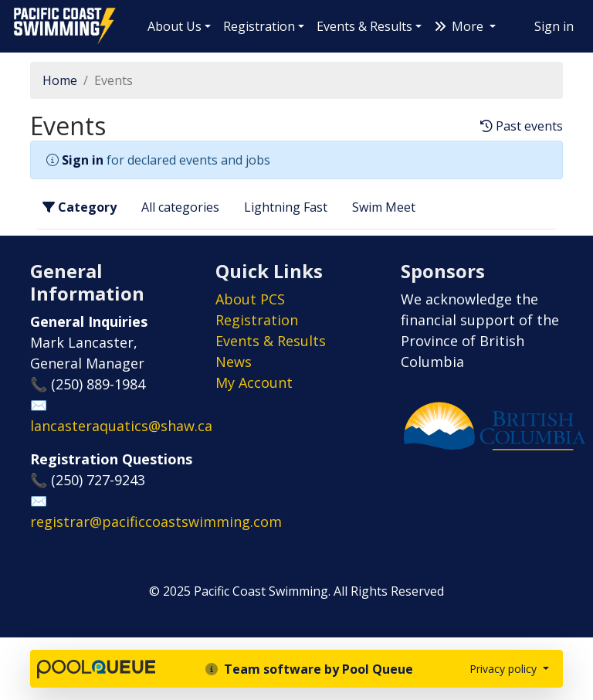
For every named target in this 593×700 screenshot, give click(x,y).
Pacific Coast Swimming (19, 12)
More (460, 26)
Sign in (554, 26)
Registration (259, 26)
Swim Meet (384, 207)
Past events (522, 126)
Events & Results (364, 26)
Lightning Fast (286, 207)
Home (60, 80)
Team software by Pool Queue (309, 669)
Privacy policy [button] (505, 669)
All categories (180, 207)
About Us (175, 26)
